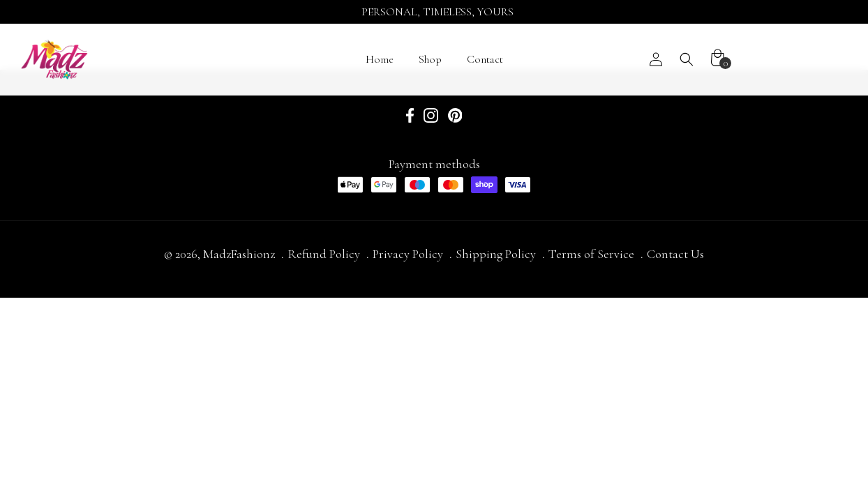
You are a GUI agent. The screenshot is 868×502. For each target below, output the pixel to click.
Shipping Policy (496, 254)
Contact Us (675, 254)
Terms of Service (591, 254)
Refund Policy (324, 254)
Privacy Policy (408, 254)
